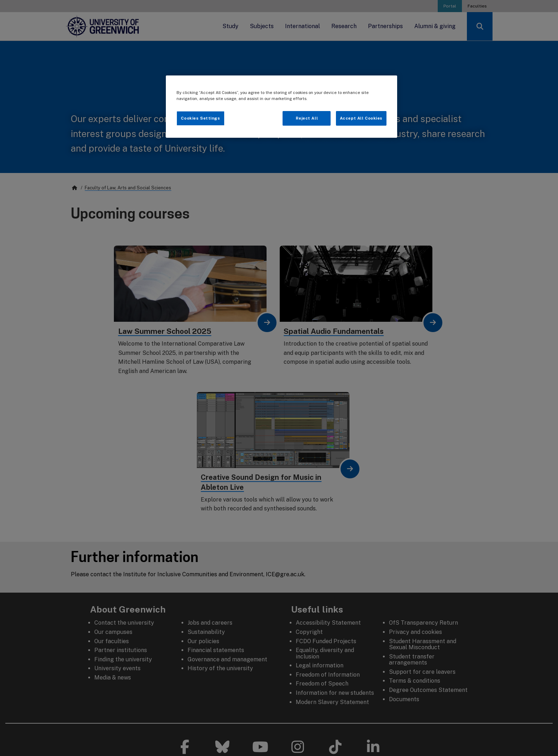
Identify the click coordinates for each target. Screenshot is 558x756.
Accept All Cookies (361, 118)
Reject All (307, 118)
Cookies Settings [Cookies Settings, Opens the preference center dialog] (200, 118)
